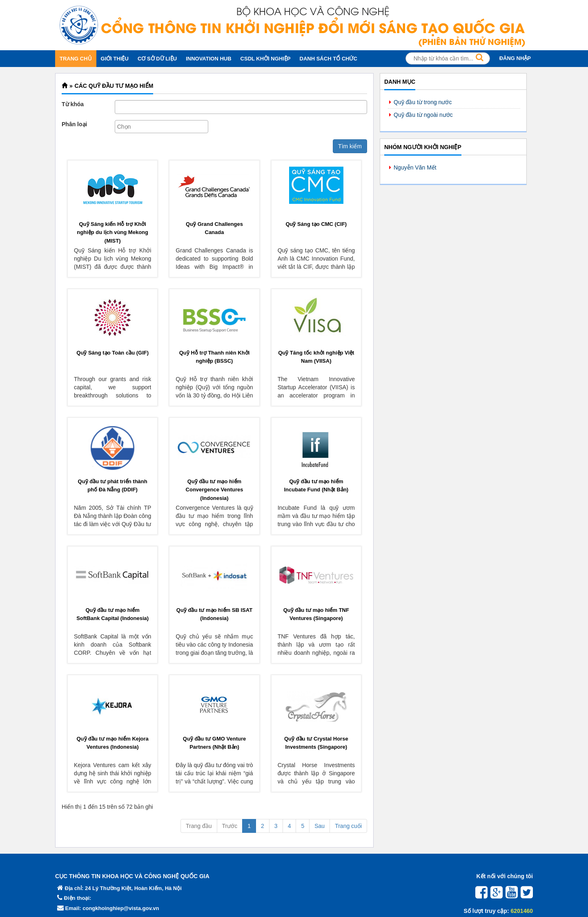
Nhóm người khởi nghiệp (423, 147)
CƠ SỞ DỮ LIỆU (157, 59)
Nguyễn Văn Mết (415, 167)
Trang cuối (348, 826)
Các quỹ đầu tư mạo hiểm (114, 86)
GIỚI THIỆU (115, 59)
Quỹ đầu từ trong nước (423, 102)
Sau (320, 826)
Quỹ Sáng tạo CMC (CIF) (316, 224)
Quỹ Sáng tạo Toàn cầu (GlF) (112, 353)
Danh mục (400, 82)
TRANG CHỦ (76, 59)
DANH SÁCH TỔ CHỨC (329, 59)
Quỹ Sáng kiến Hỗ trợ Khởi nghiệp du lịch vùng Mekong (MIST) (112, 232)
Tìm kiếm (350, 146)
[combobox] (161, 127)
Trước (230, 826)
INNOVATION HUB (208, 59)
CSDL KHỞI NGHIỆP (266, 59)
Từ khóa (73, 104)
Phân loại (74, 124)
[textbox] (164, 127)
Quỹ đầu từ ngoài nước (423, 115)
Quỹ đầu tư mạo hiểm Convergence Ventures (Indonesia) (215, 490)
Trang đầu (199, 826)
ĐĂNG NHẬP (515, 58)
